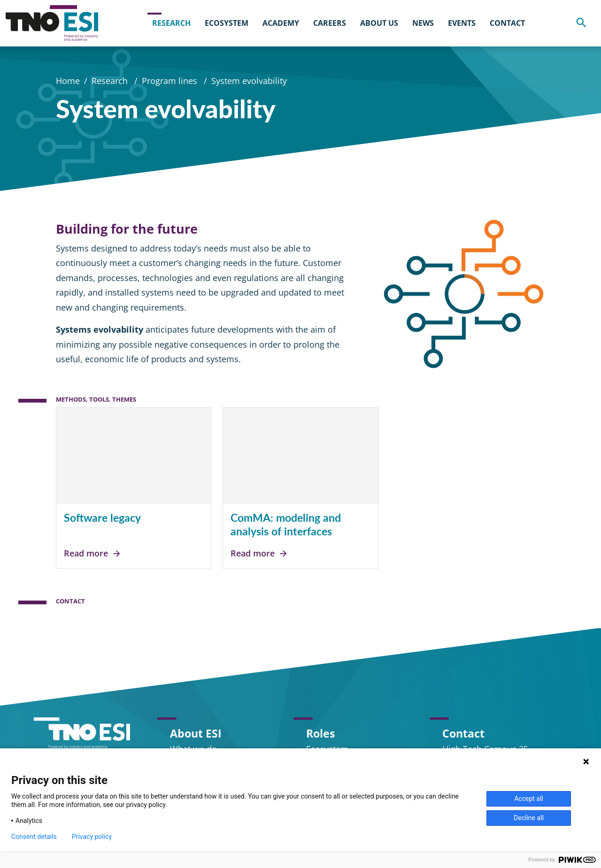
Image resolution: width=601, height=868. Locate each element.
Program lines (171, 82)
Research (111, 82)
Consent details (34, 837)
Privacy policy (92, 837)
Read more (93, 554)
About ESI (196, 733)
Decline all (529, 818)
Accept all (529, 799)
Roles (320, 733)
